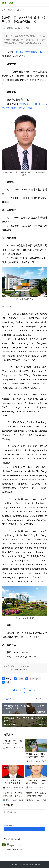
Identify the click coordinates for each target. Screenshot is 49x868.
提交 (25, 829)
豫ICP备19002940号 (33, 865)
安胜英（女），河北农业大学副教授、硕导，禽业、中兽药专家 (36, 756)
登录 (6, 826)
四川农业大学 (23, 52)
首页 (4, 10)
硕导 (42, 52)
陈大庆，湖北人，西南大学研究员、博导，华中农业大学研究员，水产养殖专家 (13, 795)
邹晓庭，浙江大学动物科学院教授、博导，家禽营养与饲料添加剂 (36, 795)
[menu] (45, 3)
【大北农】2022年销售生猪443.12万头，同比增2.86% (13, 742)
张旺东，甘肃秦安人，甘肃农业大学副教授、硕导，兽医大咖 (13, 782)
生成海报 (9, 699)
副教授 (34, 52)
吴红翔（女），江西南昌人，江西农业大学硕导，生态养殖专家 (36, 782)
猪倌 (4, 28)
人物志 (26, 28)
